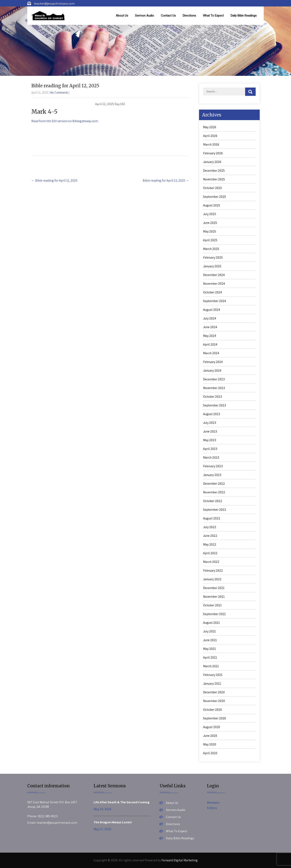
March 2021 (211, 666)
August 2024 (212, 310)
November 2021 (214, 597)
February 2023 (213, 466)
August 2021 (211, 623)
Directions (189, 16)
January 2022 (212, 579)
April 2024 (210, 344)
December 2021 (214, 588)
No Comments (59, 93)
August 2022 (212, 518)
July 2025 (210, 214)
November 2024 (214, 284)
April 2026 (210, 136)
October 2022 (213, 501)
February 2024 (213, 362)
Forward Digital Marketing (180, 860)
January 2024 (212, 371)
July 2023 (210, 423)
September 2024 (215, 301)
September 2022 (215, 510)
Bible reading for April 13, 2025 (166, 180)
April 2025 (210, 240)
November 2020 (214, 701)
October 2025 (212, 188)
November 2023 (214, 388)
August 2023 (212, 414)
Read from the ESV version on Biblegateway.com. (65, 121)
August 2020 (212, 727)
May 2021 (209, 649)
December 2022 (214, 484)
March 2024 (211, 353)
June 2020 (210, 736)
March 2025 (211, 249)
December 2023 (214, 379)
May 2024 (210, 336)
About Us (122, 16)
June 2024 (210, 327)
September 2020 (215, 718)
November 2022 (214, 492)
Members (213, 803)
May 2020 (210, 744)
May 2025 (210, 231)
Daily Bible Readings (244, 16)
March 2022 (211, 562)
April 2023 (210, 449)
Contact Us (168, 16)
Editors (212, 808)
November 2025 (214, 179)
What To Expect (213, 16)
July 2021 (209, 631)
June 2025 (210, 223)
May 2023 (210, 440)
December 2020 (214, 692)
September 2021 (214, 614)
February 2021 (213, 675)
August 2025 (212, 205)
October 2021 (212, 605)
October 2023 (212, 397)
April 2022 (210, 553)
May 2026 (210, 127)
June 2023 (210, 431)
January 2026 (212, 162)
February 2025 (213, 257)
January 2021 (212, 684)
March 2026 (211, 144)
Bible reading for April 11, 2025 (54, 180)
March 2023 (211, 457)
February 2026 (213, 153)
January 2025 (212, 266)
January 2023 (212, 475)
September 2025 (215, 197)
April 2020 (210, 753)
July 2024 (210, 318)
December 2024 (214, 275)
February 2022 (213, 570)
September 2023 (215, 405)
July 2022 (210, 527)
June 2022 (210, 536)
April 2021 (210, 657)
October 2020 (212, 710)
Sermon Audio (144, 16)
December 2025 (214, 171)
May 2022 (210, 544)
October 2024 (212, 292)
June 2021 (210, 640)
